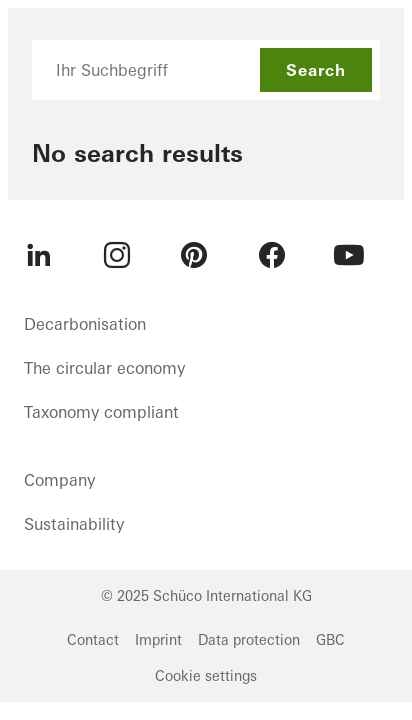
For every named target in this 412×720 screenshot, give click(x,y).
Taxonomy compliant (101, 412)
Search (316, 70)
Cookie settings (206, 676)
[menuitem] (39, 255)
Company (59, 480)
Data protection (249, 640)
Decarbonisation (85, 324)
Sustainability (74, 524)
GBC (330, 640)
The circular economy (104, 368)
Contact (93, 640)
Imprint (158, 640)
